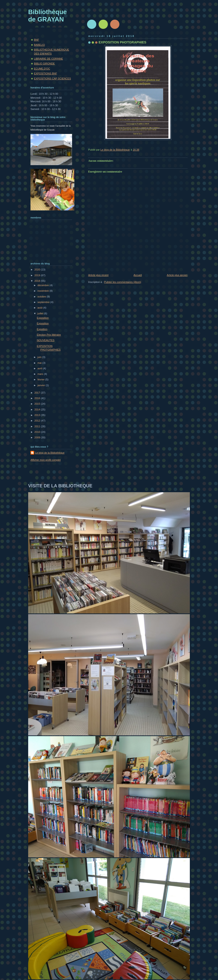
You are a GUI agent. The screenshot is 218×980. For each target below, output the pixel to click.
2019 (38, 275)
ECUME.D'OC (42, 69)
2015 (38, 404)
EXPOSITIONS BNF (45, 73)
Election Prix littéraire (49, 335)
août (40, 308)
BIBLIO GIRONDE (44, 64)
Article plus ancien (177, 275)
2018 (38, 281)
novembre (43, 291)
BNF (36, 40)
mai (40, 363)
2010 (38, 432)
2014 (38, 410)
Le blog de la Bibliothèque (50, 453)
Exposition (43, 318)
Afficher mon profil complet (46, 460)
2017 (38, 393)
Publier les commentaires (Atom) (123, 282)
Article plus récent (98, 275)
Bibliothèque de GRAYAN (47, 16)
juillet (41, 313)
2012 (38, 421)
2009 (38, 437)
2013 (38, 415)
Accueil (138, 275)
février (41, 379)
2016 (38, 398)
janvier (42, 385)
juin (40, 357)
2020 (38, 270)
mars (41, 374)
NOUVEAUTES (46, 340)
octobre (42, 297)
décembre (43, 285)
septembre (44, 302)
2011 (38, 426)
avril (40, 368)
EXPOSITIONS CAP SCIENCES (52, 79)
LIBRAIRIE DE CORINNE (48, 59)
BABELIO (39, 45)
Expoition (42, 329)
